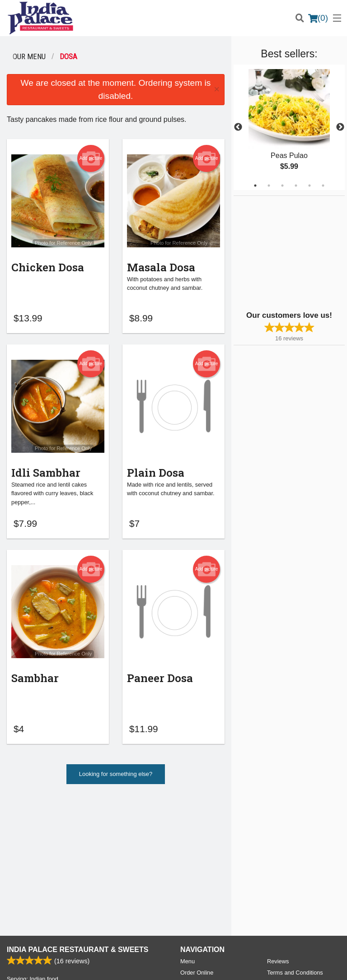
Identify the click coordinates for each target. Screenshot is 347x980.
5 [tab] (309, 186)
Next (340, 127)
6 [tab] (323, 186)
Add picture (91, 158)
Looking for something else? (116, 778)
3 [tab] (282, 186)
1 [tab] (255, 186)
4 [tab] (296, 186)
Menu (188, 829)
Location (191, 852)
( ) (318, 18)
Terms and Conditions (295, 841)
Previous (238, 127)
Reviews (278, 829)
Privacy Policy (285, 852)
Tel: (208, 897)
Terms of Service (189, 965)
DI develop (187, 940)
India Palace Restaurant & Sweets (77, 818)
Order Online (197, 841)
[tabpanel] (289, 127)
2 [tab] (269, 186)
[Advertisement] (290, 252)
